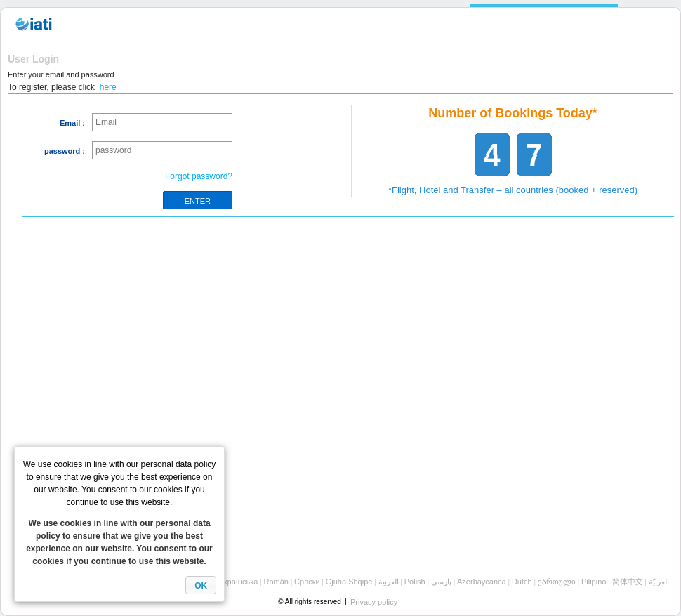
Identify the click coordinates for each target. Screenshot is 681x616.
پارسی (441, 582)
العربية (389, 582)
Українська (238, 582)
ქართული (557, 582)
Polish (415, 582)
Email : (72, 123)
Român (276, 582)
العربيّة (659, 582)
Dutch (522, 582)
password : (65, 151)
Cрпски (307, 582)
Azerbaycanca (482, 582)
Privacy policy (374, 602)
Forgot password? (199, 176)
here (108, 87)
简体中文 (628, 582)
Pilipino (594, 582)
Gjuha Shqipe (349, 582)
